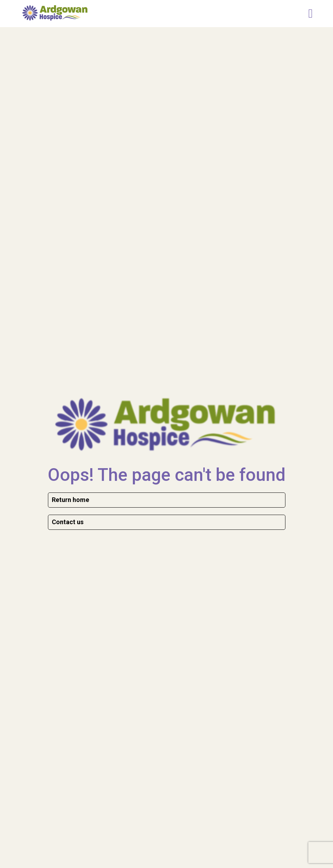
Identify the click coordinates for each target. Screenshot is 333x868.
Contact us (68, 522)
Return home (70, 500)
